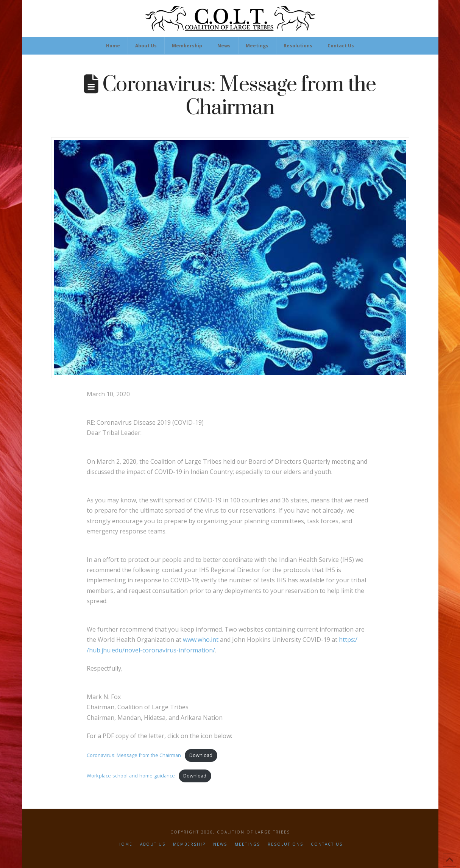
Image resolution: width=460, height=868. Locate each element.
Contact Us (327, 844)
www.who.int (201, 640)
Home (125, 844)
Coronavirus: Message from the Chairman (134, 755)
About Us (153, 844)
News (220, 844)
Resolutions (285, 844)
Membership (189, 844)
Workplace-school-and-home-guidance (131, 776)
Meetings (247, 844)
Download (201, 755)
